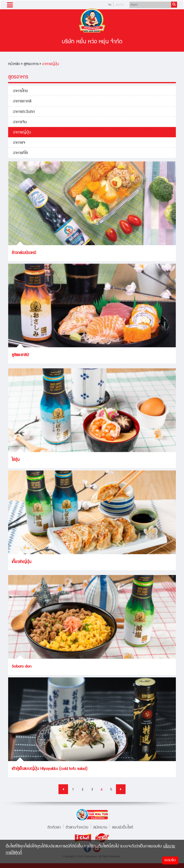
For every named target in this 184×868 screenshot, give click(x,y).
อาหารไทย (20, 91)
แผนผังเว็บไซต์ (123, 827)
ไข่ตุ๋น (16, 460)
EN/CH (120, 5)
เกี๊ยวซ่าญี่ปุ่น (22, 562)
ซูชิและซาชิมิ (20, 355)
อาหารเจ (19, 143)
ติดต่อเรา (54, 827)
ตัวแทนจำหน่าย (77, 827)
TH (110, 5)
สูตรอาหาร (31, 64)
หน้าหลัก (14, 64)
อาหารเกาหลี (22, 102)
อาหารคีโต (20, 153)
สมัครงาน (100, 827)
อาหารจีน (20, 122)
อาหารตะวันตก (24, 112)
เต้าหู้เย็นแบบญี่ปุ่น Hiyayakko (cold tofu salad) (50, 769)
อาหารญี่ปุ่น (51, 64)
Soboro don (22, 667)
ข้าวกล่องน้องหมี (24, 253)
